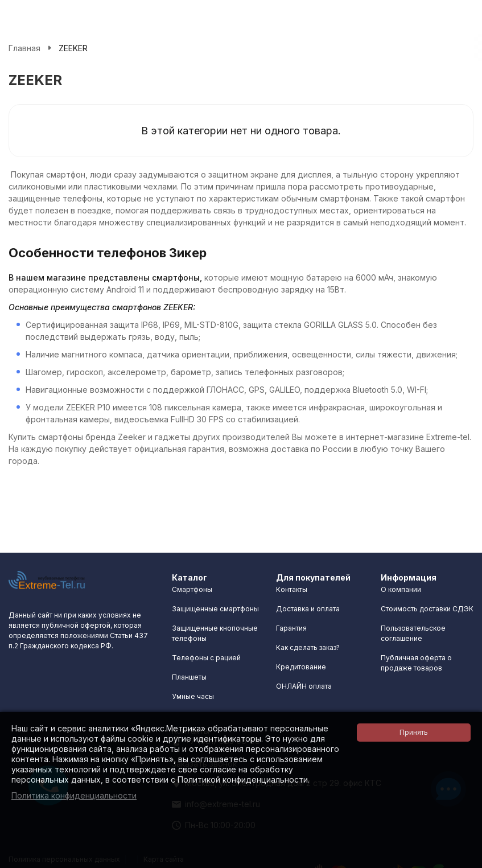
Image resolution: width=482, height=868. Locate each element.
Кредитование (301, 667)
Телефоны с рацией (206, 658)
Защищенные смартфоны (215, 609)
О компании (401, 589)
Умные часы (193, 696)
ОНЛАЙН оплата (304, 686)
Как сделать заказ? (308, 647)
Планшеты (189, 677)
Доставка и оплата (308, 609)
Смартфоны (192, 589)
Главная (24, 48)
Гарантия (291, 628)
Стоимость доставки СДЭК (427, 609)
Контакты (292, 589)
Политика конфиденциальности (74, 795)
